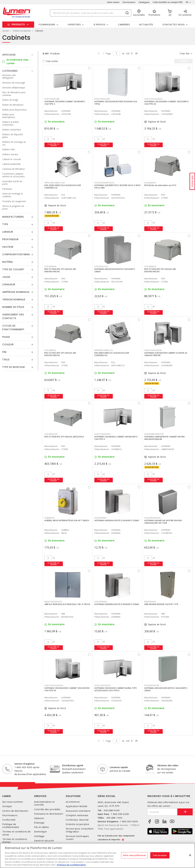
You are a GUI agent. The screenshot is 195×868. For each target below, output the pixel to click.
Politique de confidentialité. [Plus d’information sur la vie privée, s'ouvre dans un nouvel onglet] (71, 865)
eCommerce (73, 802)
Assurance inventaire (78, 811)
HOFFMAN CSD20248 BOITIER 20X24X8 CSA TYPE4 (116, 103)
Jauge (6, 277)
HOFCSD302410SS (54, 685)
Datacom (39, 818)
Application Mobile (77, 806)
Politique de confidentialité (11, 826)
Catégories (10, 71)
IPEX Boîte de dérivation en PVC (160, 185)
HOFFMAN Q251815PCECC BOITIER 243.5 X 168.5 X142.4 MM (118, 187)
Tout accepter (160, 855)
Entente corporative (77, 824)
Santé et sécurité (44, 841)
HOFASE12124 (101, 266)
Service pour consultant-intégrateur (80, 830)
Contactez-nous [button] (174, 25)
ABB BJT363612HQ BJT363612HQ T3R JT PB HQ (67, 604)
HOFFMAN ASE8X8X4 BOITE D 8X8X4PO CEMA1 (117, 604)
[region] (97, 855)
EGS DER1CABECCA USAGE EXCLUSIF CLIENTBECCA (112, 354)
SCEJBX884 (50, 266)
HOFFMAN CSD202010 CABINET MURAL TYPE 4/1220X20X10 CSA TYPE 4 (115, 689)
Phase (6, 337)
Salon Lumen (113, 2)
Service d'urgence (25, 764)
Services (40, 796)
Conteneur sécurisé (77, 820)
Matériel (8, 262)
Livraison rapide (119, 767)
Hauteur (8, 247)
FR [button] (187, 2)
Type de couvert (13, 269)
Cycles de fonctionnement (13, 328)
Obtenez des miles (168, 765)
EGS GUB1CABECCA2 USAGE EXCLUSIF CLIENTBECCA (63, 187)
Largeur (8, 232)
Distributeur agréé (73, 765)
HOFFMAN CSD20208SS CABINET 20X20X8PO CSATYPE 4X (166, 103)
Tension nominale (14, 299)
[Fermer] (190, 855)
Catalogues (144, 2)
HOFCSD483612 (103, 434)
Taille (6, 359)
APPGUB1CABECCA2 (55, 183)
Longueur (9, 284)
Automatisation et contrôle (44, 803)
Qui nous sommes (13, 802)
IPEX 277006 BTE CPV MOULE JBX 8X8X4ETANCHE (60, 270)
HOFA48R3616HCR (154, 434)
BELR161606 (150, 602)
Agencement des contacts (13, 316)
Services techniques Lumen (77, 838)
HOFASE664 (100, 518)
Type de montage (14, 367)
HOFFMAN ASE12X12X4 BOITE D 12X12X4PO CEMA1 (115, 270)
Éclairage (39, 823)
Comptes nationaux (77, 815)
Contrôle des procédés (47, 809)
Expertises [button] (74, 25)
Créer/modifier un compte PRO (168, 2)
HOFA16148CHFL (153, 518)
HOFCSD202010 (102, 685)
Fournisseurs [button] (47, 25)
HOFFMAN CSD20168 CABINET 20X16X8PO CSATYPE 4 (65, 103)
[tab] (18, 55)
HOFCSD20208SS (154, 99)
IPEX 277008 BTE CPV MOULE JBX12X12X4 (64, 437)
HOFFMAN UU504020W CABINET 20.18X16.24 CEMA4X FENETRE (166, 354)
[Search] (91, 13)
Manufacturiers (13, 217)
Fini (4, 352)
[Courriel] (162, 812)
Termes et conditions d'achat (15, 841)
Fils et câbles (42, 827)
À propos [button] (99, 25)
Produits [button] (18, 24)
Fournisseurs (129, 2)
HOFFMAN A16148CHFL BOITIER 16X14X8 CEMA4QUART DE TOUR (163, 522)
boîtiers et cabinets (22, 31)
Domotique (40, 832)
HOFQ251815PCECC (104, 183)
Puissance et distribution (49, 814)
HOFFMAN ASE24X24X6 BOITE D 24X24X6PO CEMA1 (166, 689)
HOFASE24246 (152, 685)
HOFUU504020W (153, 350)
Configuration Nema (16, 254)
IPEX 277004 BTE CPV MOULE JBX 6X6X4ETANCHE (160, 270)
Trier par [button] (185, 53)
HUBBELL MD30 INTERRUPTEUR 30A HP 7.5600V (67, 520)
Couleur (8, 344)
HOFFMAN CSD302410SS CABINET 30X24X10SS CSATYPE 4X (67, 689)
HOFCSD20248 (102, 99)
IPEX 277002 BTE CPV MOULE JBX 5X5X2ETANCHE (60, 354)
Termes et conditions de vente (16, 833)
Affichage (9, 55)
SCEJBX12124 (51, 434)
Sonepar (7, 806)
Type (5, 224)
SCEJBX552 (50, 350)
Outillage (39, 836)
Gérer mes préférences (134, 855)
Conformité (9, 820)
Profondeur (10, 239)
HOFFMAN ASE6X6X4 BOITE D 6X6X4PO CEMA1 (117, 520)
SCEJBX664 (150, 266)
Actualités (146, 25)
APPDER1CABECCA (104, 350)
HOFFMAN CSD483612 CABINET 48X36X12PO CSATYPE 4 (116, 438)
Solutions (73, 796)
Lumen (7, 796)
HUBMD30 (50, 518)
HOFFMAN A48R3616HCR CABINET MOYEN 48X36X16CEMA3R (164, 438)
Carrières (124, 25)
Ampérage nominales (16, 292)
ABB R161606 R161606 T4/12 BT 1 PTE (161, 604)
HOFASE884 (101, 602)
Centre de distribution (15, 811)
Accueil (6, 31)
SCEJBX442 (150, 183)
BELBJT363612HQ (53, 602)
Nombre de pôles (13, 307)
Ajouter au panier (54, 145)
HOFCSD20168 (52, 99)
